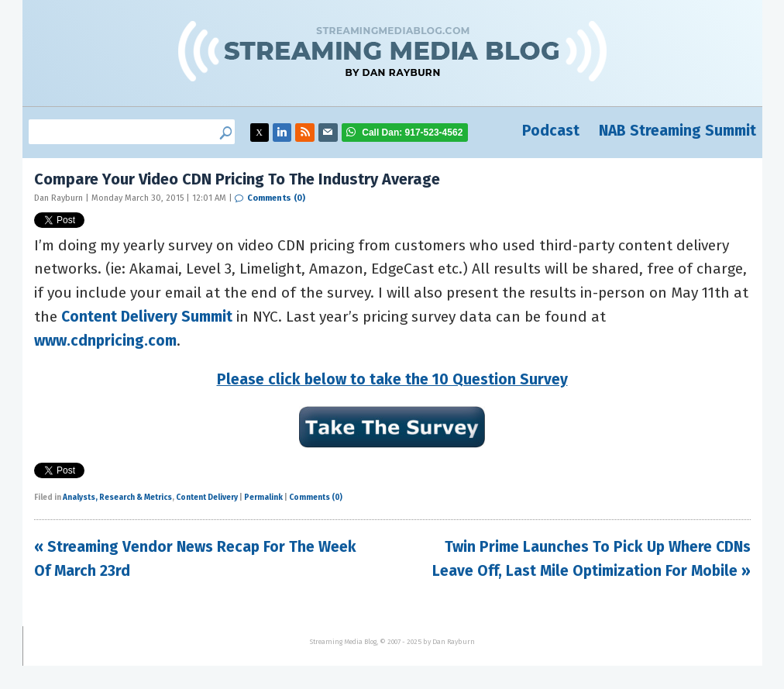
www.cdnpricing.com (105, 341)
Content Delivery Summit (147, 317)
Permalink (263, 498)
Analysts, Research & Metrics (117, 498)
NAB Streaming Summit (677, 131)
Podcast (551, 131)
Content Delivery (207, 498)
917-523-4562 (412, 133)
